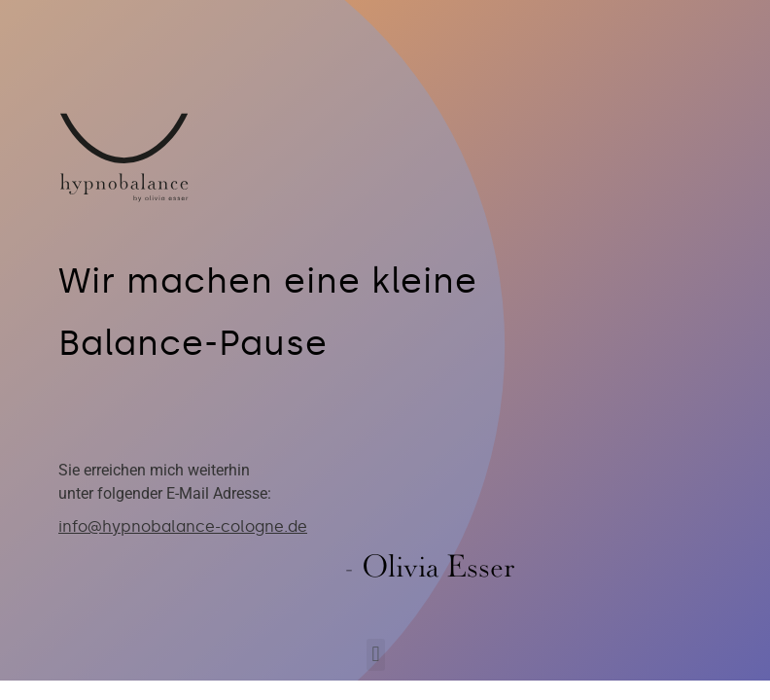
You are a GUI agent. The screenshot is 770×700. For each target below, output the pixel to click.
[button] (376, 655)
